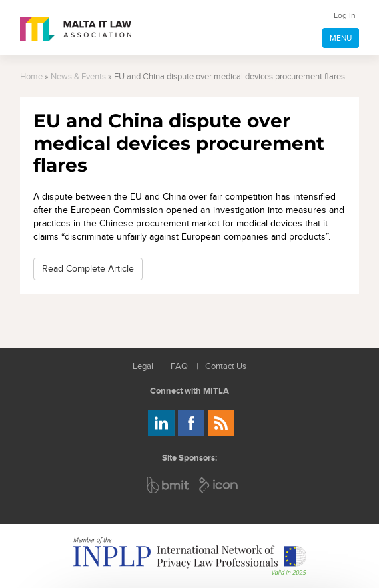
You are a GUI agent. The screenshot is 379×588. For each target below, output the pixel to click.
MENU (341, 38)
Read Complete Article (88, 269)
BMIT (169, 485)
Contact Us (226, 367)
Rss (221, 423)
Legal (143, 367)
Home (31, 77)
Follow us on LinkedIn (161, 423)
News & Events (78, 77)
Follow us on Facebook (191, 423)
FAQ (179, 367)
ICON (219, 485)
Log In (345, 15)
